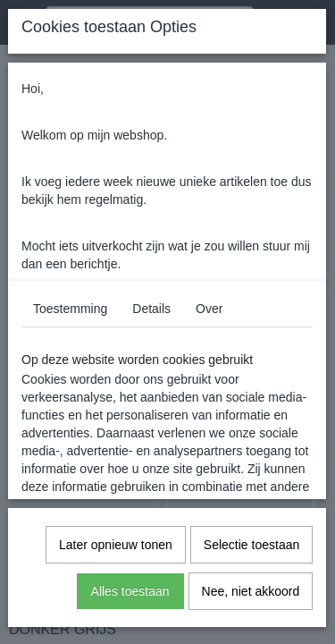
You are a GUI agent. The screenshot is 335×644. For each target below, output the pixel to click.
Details (151, 309)
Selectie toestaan (251, 545)
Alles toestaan (130, 591)
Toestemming (70, 309)
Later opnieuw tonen (116, 545)
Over (209, 309)
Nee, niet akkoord (251, 591)
